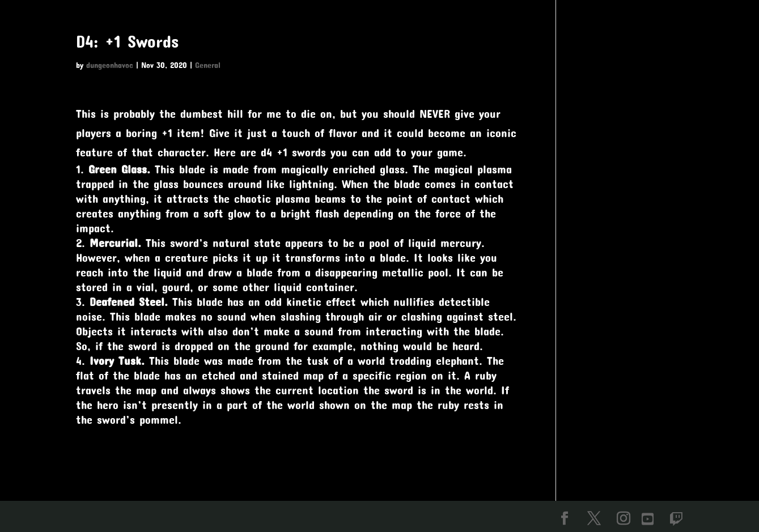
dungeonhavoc (110, 65)
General (208, 65)
